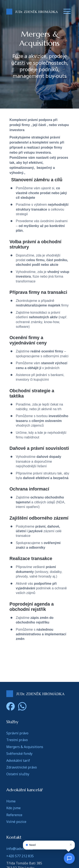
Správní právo (17, 733)
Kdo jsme (13, 808)
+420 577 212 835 (20, 856)
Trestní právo (17, 740)
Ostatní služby (18, 774)
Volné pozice (16, 822)
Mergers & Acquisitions (25, 747)
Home (11, 801)
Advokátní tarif (18, 761)
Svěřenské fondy (19, 754)
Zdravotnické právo (22, 767)
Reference (14, 815)
